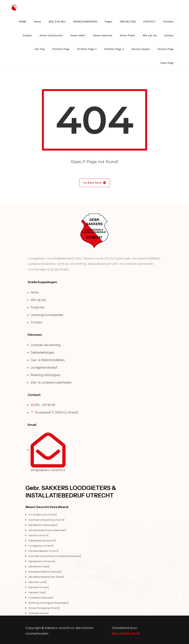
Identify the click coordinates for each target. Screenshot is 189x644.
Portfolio (169, 22)
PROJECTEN (128, 22)
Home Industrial (103, 36)
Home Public (128, 36)
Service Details (141, 49)
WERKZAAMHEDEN (85, 22)
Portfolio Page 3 (114, 49)
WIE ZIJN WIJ (57, 22)
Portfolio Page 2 (87, 49)
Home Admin (78, 36)
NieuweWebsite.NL (126, 633)
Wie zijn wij (150, 36)
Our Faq (40, 49)
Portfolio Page (61, 49)
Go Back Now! (95, 183)
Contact (27, 36)
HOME (22, 22)
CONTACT (150, 22)
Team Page (167, 63)
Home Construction (51, 36)
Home (37, 22)
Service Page (166, 49)
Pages (109, 22)
